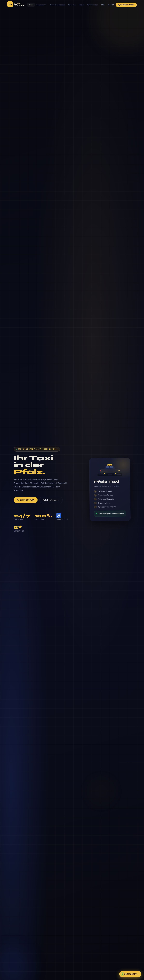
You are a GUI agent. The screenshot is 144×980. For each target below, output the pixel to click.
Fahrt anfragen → (51, 500)
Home (31, 5)
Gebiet (81, 5)
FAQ (103, 5)
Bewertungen (93, 5)
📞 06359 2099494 (126, 5)
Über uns (72, 5)
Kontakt (111, 5)
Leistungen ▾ (41, 5)
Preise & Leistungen (57, 5)
